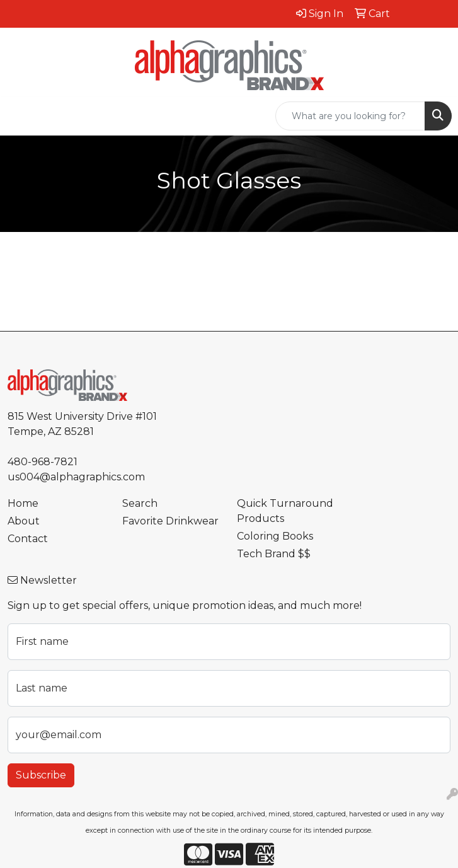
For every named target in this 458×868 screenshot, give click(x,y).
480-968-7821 (43, 462)
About (24, 521)
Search (140, 503)
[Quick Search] (350, 116)
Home (23, 503)
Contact (28, 539)
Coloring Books (275, 536)
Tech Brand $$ (274, 554)
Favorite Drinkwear (170, 521)
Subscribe (41, 775)
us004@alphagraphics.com (76, 477)
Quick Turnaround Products (285, 511)
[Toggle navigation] (20, 116)
